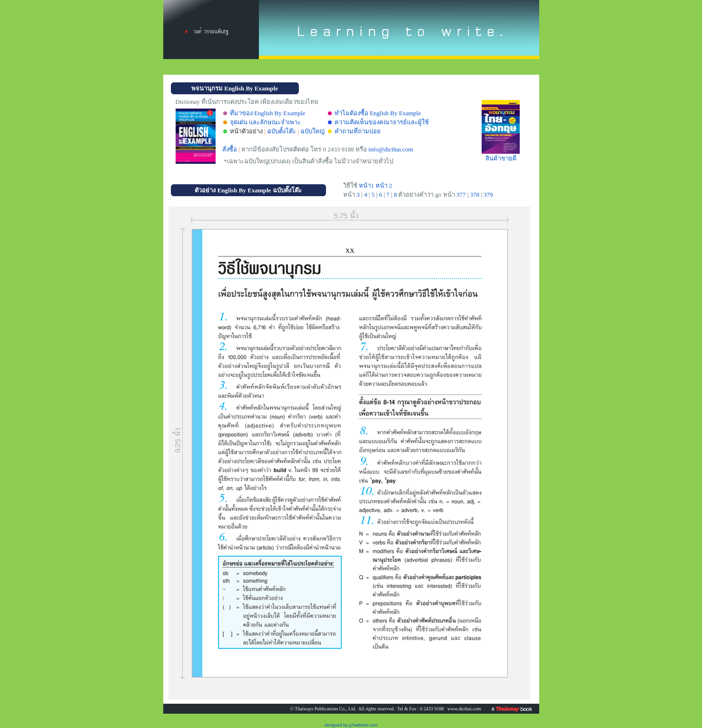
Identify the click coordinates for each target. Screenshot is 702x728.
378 (475, 194)
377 (461, 194)
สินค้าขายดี (501, 155)
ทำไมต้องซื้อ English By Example (378, 113)
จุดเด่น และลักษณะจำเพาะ (265, 122)
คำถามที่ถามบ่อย (358, 131)
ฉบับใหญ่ (312, 131)
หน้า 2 (384, 185)
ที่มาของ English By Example (268, 113)
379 (488, 194)
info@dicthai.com (391, 149)
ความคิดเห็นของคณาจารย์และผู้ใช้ (382, 122)
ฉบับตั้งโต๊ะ (282, 131)
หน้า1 (366, 185)
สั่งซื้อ (230, 149)
